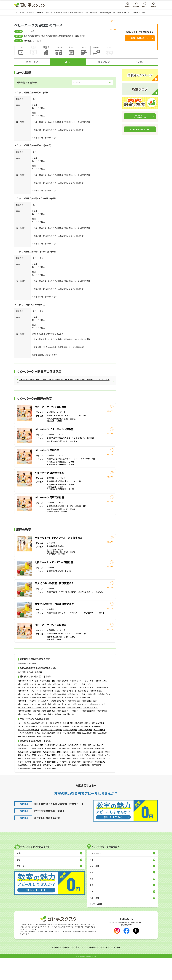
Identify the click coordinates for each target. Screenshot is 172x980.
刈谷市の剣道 (85, 720)
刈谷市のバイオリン (26, 716)
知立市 (27, 780)
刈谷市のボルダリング (43, 716)
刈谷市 (27, 777)
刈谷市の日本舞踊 (48, 733)
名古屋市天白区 (49, 774)
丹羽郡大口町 (65, 784)
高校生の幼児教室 (85, 752)
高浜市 (42, 780)
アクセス (140, 64)
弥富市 (99, 780)
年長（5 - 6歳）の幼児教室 (94, 745)
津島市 (107, 774)
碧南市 (21, 777)
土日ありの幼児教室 (26, 755)
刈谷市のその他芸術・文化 (65, 736)
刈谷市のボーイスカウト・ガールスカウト (34, 723)
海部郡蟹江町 (100, 784)
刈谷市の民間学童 (88, 733)
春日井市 (93, 774)
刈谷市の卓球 (46, 706)
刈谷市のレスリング (91, 730)
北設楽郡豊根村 (51, 790)
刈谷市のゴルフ (59, 706)
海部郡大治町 (88, 784)
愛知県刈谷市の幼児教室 (27, 685)
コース (68, 64)
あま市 (21, 784)
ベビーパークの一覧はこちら (140, 132)
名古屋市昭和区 (24, 770)
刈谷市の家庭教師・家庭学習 (29, 733)
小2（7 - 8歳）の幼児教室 (48, 748)
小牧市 (81, 777)
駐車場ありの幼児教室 (26, 758)
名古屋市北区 (61, 767)
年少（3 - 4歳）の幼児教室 (51, 745)
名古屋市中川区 (64, 770)
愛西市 (76, 780)
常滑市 (67, 777)
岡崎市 (66, 774)
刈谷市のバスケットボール (28, 710)
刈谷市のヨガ (83, 713)
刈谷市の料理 (102, 733)
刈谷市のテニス (101, 703)
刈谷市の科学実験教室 (38, 720)
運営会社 (119, 969)
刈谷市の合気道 (74, 723)
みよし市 (107, 780)
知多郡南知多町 (61, 787)
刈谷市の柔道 (23, 720)
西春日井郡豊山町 (51, 784)
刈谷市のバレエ (74, 716)
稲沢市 (87, 777)
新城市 (94, 777)
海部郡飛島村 (23, 787)
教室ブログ (104, 64)
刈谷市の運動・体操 (47, 703)
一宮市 (72, 774)
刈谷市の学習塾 (96, 713)
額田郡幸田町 (97, 787)
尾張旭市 (35, 780)
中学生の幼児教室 (70, 752)
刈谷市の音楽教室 (101, 710)
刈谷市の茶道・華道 (74, 730)
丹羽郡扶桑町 (77, 784)
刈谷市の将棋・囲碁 (57, 730)
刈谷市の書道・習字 (89, 723)
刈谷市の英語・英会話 (51, 713)
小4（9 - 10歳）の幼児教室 (91, 748)
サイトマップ (82, 969)
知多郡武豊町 (85, 787)
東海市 (101, 777)
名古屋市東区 (50, 767)
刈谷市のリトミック (69, 713)
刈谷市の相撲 (46, 726)
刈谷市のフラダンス (59, 723)
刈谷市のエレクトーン (48, 710)
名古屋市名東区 (36, 774)
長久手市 (28, 784)
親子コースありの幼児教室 (45, 755)
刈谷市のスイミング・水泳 (28, 703)
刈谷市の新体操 (62, 703)
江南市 (74, 777)
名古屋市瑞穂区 (37, 770)
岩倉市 (49, 780)
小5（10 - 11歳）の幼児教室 (29, 752)
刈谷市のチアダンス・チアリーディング (63, 720)
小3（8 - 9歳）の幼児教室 (69, 748)
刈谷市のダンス (104, 716)
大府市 (107, 777)
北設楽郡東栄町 (37, 790)
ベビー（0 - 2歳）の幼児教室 (29, 745)
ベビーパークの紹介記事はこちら (140, 119)
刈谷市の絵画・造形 (81, 726)
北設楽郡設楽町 (24, 790)
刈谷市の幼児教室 (60, 716)
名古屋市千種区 (37, 767)
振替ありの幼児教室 (84, 755)
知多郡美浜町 (73, 787)
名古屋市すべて (24, 767)
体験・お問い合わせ (140, 40)
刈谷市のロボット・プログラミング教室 (33, 730)
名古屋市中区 (98, 767)
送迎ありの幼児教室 (44, 758)
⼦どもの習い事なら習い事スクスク (87, 978)
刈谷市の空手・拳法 (89, 716)
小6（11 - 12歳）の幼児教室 (51, 752)
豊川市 (101, 774)
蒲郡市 (54, 777)
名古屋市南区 (88, 770)
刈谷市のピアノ (87, 706)
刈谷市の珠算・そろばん (62, 726)
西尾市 (47, 777)
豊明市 (56, 780)
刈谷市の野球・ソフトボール (29, 706)
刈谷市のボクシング (97, 726)
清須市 (82, 780)
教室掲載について (68, 969)
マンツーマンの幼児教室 (66, 755)
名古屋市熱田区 (51, 770)
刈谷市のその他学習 (46, 736)
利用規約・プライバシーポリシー (101, 969)
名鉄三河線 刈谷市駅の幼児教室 (30, 694)
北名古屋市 (91, 780)
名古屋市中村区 (86, 767)
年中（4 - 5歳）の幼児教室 (73, 745)
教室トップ (32, 64)
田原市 (69, 780)
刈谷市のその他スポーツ (27, 736)
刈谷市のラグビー (73, 706)
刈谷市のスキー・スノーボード (30, 713)
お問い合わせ (55, 969)
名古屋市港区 (77, 770)
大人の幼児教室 (99, 752)
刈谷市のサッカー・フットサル (82, 703)
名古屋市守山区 (101, 770)
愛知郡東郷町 (38, 784)
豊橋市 (59, 774)
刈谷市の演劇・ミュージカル (29, 726)
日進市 (62, 780)
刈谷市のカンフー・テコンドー (68, 733)
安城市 (41, 777)
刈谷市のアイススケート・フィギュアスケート (75, 710)
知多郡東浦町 (48, 787)
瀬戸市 (79, 774)
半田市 (86, 774)
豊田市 (34, 777)
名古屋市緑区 (23, 774)
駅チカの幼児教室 (100, 755)
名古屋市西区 (73, 767)
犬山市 (61, 777)
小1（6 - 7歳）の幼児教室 (28, 748)
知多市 (21, 780)
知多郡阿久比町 (36, 787)
